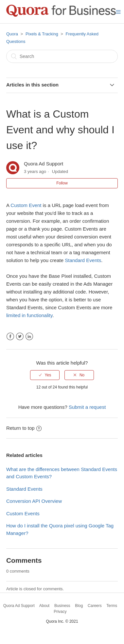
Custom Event (26, 205)
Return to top (24, 428)
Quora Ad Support (19, 606)
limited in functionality (29, 315)
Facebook (10, 337)
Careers (95, 606)
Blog (79, 606)
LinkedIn (29, 337)
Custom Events (23, 513)
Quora (12, 34)
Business (62, 606)
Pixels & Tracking (42, 34)
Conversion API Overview (34, 501)
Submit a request (87, 407)
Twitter (20, 337)
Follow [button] (62, 183)
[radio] (45, 375)
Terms (112, 606)
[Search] (62, 56)
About (44, 606)
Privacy (60, 612)
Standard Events (83, 260)
